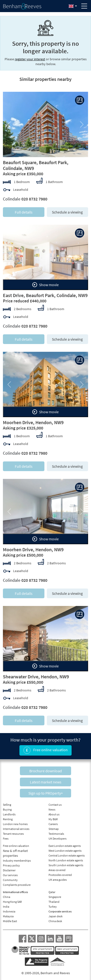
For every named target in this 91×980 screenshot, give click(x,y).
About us (54, 814)
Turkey (53, 907)
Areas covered (57, 870)
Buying (7, 809)
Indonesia (9, 911)
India (6, 907)
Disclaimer (9, 870)
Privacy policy (11, 865)
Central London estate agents (67, 855)
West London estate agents (65, 851)
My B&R (53, 819)
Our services (10, 875)
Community (10, 880)
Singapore (55, 897)
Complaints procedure (17, 885)
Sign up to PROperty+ (46, 793)
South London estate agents (66, 865)
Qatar (52, 892)
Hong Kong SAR (12, 902)
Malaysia (8, 916)
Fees (6, 838)
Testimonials (56, 834)
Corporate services (60, 911)
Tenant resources (13, 834)
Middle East (10, 921)
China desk (55, 921)
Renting (8, 819)
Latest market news (46, 782)
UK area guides (58, 880)
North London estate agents (66, 860)
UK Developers (58, 838)
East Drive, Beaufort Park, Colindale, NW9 (45, 295)
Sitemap (54, 829)
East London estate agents (65, 846)
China (7, 897)
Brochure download (46, 771)
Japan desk (56, 916)
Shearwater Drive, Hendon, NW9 (36, 677)
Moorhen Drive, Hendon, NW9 (33, 422)
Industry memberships (17, 861)
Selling (7, 805)
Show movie (45, 285)
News (52, 809)
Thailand (54, 902)
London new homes (15, 824)
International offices (15, 892)
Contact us (55, 805)
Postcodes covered (60, 875)
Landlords (9, 814)
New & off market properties (15, 853)
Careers (53, 824)
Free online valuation (45, 750)
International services (16, 829)
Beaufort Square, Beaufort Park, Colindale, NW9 (36, 165)
